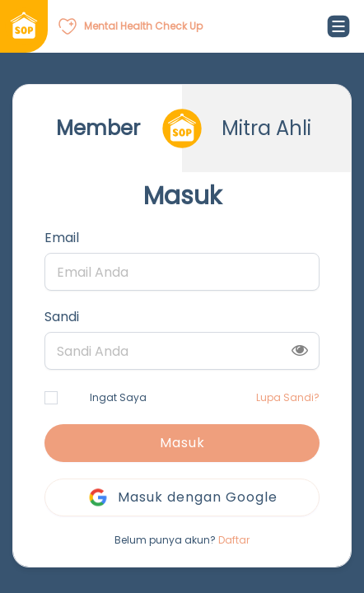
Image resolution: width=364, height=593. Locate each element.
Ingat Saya (96, 397)
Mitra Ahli (266, 128)
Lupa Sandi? (288, 397)
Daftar (234, 540)
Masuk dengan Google (182, 497)
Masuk (182, 443)
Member (98, 128)
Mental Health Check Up (143, 26)
